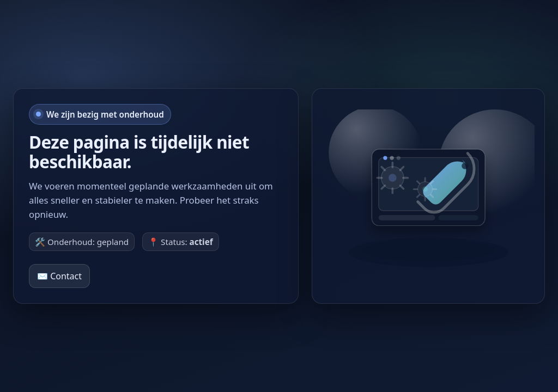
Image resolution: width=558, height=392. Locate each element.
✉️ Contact (59, 276)
